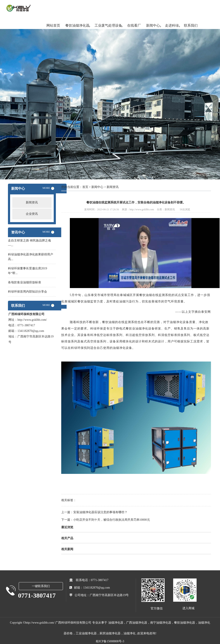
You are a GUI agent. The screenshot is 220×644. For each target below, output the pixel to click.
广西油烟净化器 (137, 623)
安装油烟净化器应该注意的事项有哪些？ (100, 512)
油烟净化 (130, 633)
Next (206, 102)
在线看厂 (134, 25)
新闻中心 (153, 25)
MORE (48, 188)
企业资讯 (32, 214)
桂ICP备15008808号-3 (110, 641)
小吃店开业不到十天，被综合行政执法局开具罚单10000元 (112, 520)
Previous (14, 102)
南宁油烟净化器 (161, 623)
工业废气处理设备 (108, 25)
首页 (85, 187)
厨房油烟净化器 (110, 633)
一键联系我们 (41, 586)
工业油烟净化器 (86, 633)
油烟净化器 (116, 623)
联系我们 (191, 25)
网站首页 (53, 25)
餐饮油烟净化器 (77, 25)
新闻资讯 (32, 202)
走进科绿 (172, 25)
